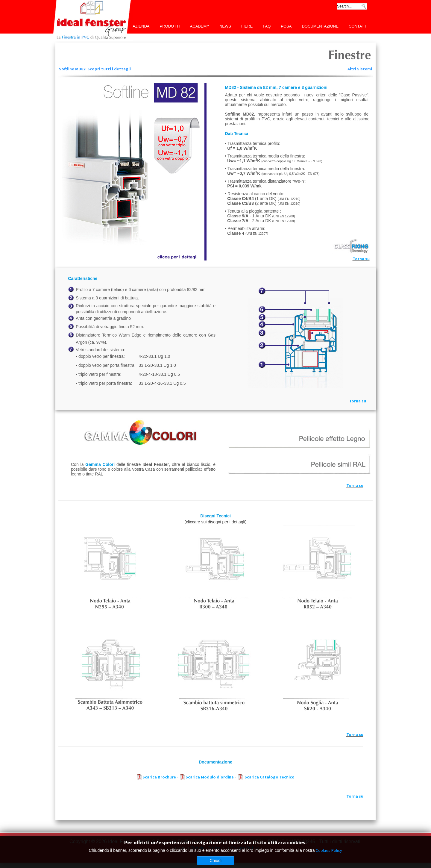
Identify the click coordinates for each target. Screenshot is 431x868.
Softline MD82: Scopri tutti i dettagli (95, 69)
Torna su (361, 259)
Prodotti (170, 26)
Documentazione (320, 26)
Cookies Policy (205, 848)
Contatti (358, 26)
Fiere (247, 26)
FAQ (267, 26)
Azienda (141, 26)
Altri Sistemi (360, 69)
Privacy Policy (245, 848)
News (225, 26)
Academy (200, 26)
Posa (286, 26)
